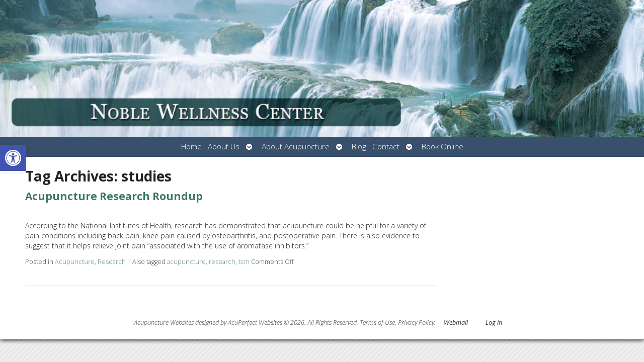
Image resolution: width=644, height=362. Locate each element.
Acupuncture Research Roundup (114, 196)
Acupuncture (75, 262)
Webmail (456, 323)
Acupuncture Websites (164, 323)
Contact (386, 147)
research (222, 262)
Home (191, 147)
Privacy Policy (416, 323)
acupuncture (186, 262)
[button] (13, 158)
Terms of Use (377, 323)
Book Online (442, 147)
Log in (494, 323)
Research (112, 262)
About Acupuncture (296, 147)
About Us (224, 147)
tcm (244, 262)
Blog (359, 147)
